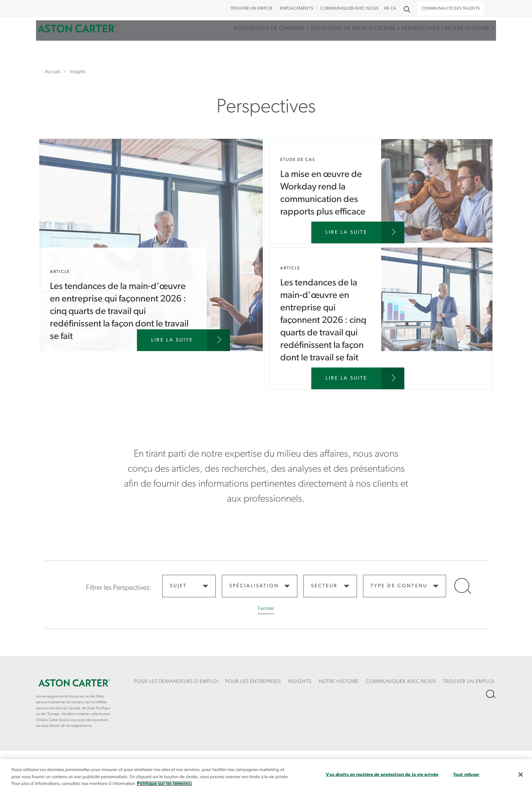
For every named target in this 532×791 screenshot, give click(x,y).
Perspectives (409, 40)
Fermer (266, 609)
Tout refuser (466, 774)
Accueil (77, 40)
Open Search (462, 585)
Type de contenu (399, 586)
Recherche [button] (406, 9)
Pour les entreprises (253, 682)
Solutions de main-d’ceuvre (337, 40)
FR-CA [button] (390, 9)
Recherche (490, 694)
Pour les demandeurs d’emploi (176, 682)
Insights (300, 682)
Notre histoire (461, 40)
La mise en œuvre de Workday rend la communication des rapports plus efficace (381, 191)
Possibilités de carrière (248, 40)
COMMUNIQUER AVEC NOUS (350, 9)
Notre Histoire (339, 682)
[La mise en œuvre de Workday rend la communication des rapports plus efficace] (358, 232)
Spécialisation (254, 586)
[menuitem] (250, 48)
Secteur (324, 586)
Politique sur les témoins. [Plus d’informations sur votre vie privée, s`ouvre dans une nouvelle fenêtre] (164, 784)
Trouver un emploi (251, 9)
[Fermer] (521, 775)
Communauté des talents (451, 9)
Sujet (178, 586)
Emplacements (296, 9)
